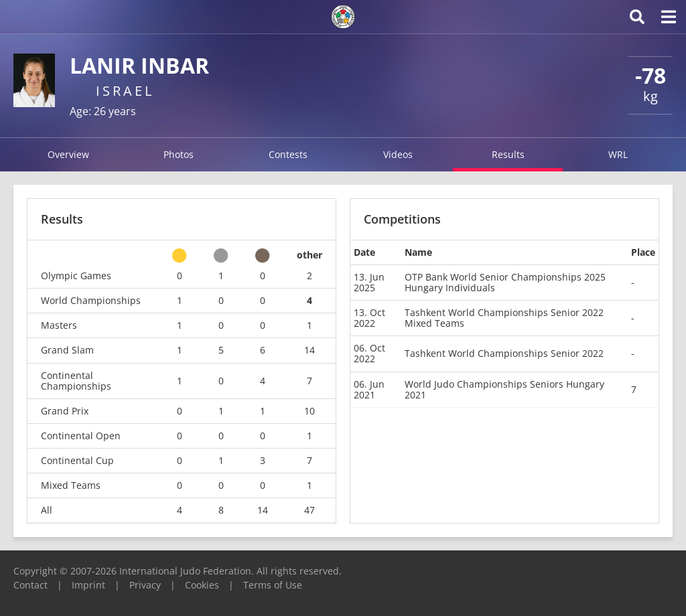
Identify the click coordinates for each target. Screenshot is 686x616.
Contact (30, 585)
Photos (179, 154)
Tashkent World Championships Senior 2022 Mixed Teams (504, 318)
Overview (68, 154)
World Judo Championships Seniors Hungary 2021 (504, 389)
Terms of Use (273, 585)
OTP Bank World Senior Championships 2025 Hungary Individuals (505, 282)
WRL (618, 154)
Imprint (88, 585)
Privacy (145, 585)
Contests (288, 154)
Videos (398, 154)
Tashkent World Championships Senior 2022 (504, 353)
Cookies (202, 585)
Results (508, 154)
